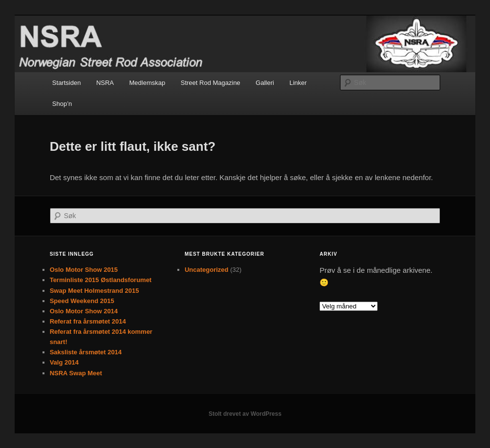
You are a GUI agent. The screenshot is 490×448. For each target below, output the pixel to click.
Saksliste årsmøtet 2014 (86, 352)
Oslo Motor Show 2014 (84, 311)
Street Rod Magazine (211, 83)
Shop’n (62, 104)
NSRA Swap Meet (76, 373)
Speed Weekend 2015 (82, 301)
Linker (298, 83)
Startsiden (67, 83)
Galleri (265, 83)
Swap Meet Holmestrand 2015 (95, 291)
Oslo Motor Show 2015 (84, 270)
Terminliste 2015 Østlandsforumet (101, 280)
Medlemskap (148, 83)
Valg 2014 (64, 362)
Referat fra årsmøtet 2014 (88, 321)
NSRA (105, 83)
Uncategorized (207, 270)
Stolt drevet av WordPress (245, 414)
